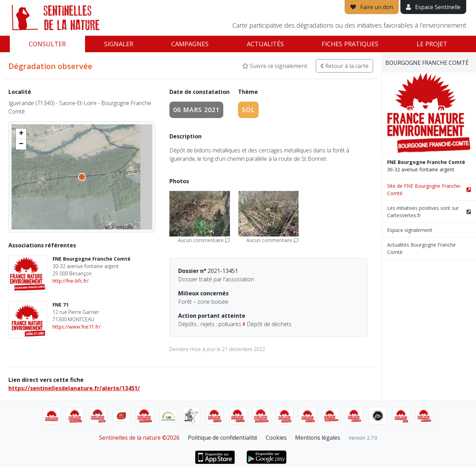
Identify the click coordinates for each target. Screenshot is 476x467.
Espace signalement (410, 230)
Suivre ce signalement (275, 66)
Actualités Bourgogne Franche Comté (421, 248)
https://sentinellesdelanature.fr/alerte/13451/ (74, 388)
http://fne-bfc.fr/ (71, 281)
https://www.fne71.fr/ (76, 327)
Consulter (47, 44)
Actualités (265, 44)
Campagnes (190, 44)
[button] (21, 134)
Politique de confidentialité (223, 438)
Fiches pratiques (350, 44)
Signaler (119, 44)
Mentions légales (318, 438)
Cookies (276, 438)
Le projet (432, 44)
